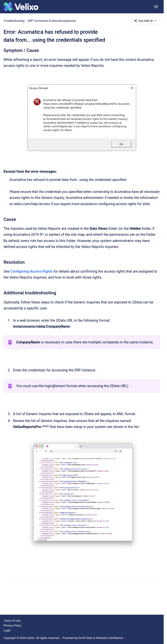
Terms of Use (12, 621)
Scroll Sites (85, 638)
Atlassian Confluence (109, 638)
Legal (7, 630)
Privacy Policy (12, 625)
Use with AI (146, 21)
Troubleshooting (14, 21)
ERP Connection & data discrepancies (52, 21)
